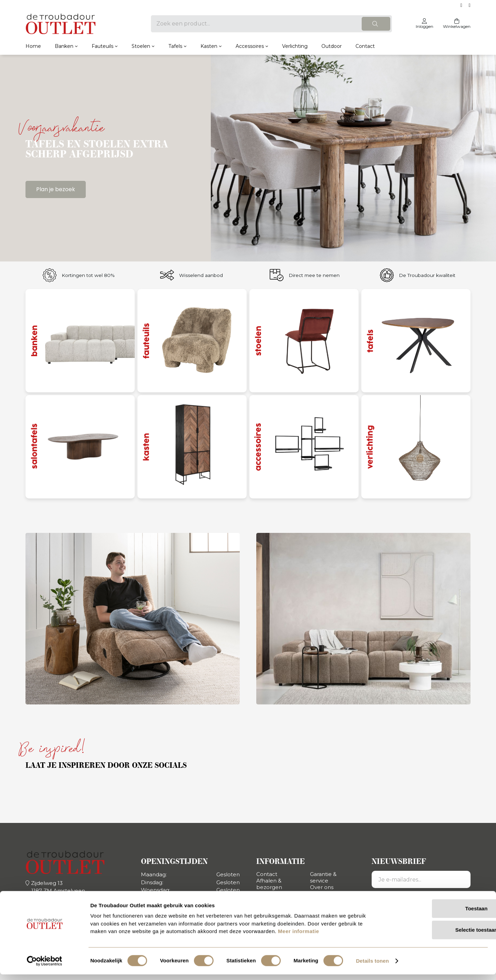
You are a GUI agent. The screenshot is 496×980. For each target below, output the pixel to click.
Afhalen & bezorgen (269, 884)
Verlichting (295, 46)
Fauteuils (102, 46)
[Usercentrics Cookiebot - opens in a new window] (45, 967)
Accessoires (250, 46)
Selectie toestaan (439, 935)
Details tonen (372, 966)
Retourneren (273, 894)
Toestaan (439, 914)
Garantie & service (323, 877)
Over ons (322, 887)
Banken (64, 46)
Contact (365, 46)
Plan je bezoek (56, 189)
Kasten (209, 46)
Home (33, 46)
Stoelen (141, 46)
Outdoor (332, 46)
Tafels (175, 46)
